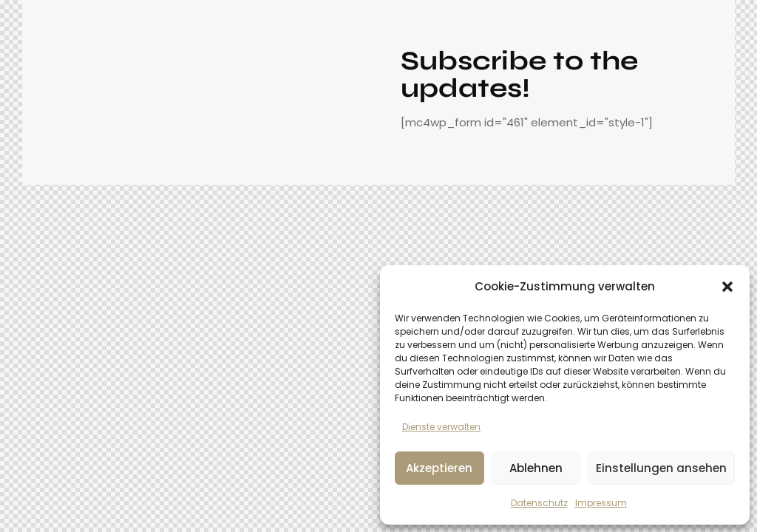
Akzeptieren (439, 468)
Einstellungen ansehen (661, 468)
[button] (727, 287)
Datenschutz (539, 503)
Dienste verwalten (441, 427)
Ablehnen (536, 468)
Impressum (601, 503)
